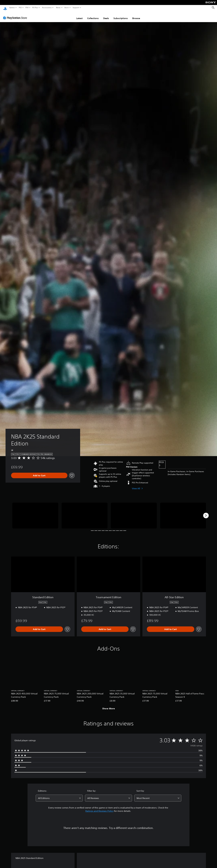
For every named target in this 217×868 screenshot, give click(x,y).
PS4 (27, 8)
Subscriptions (121, 16)
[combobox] (59, 795)
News (58, 8)
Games (12, 8)
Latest (79, 16)
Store (67, 8)
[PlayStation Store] (16, 15)
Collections (93, 16)
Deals (106, 16)
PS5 (20, 8)
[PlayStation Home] (5, 8)
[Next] (206, 513)
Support (76, 8)
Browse (136, 16)
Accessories (47, 8)
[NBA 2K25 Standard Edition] (35, 513)
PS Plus (35, 8)
